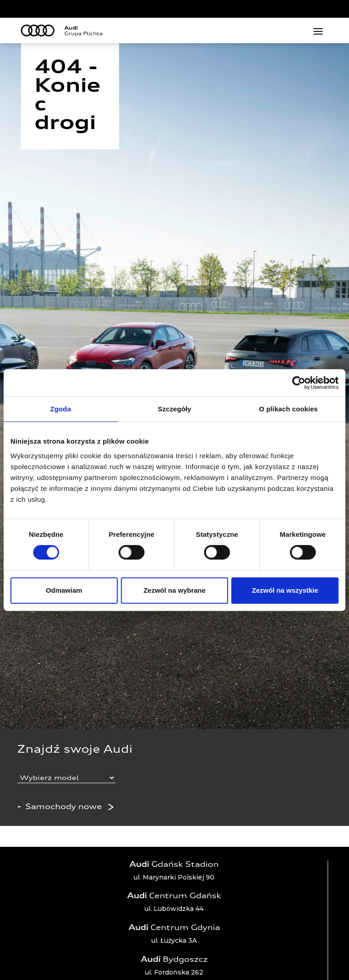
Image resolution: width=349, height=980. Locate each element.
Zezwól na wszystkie (285, 590)
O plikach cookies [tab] (288, 409)
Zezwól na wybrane (175, 590)
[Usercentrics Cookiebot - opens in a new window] (299, 383)
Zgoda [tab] (61, 409)
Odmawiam (64, 590)
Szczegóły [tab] (174, 409)
